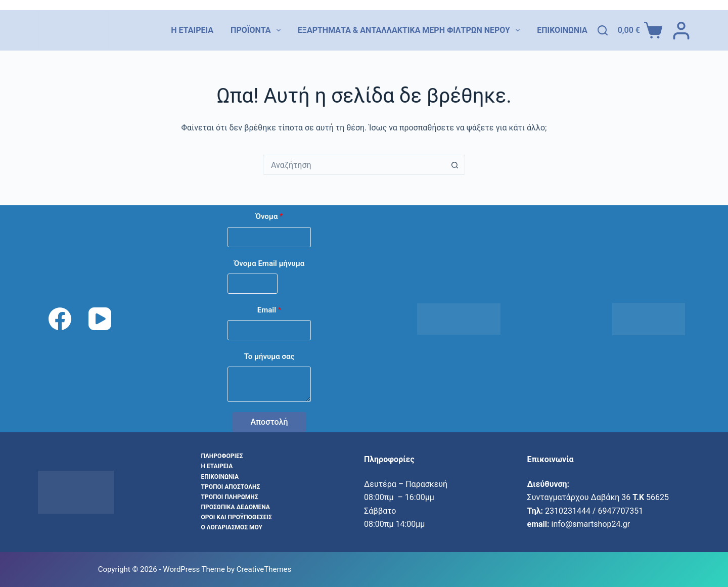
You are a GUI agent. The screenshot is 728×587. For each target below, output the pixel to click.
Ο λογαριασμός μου (232, 527)
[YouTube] (100, 319)
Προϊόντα (256, 30)
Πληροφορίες (222, 456)
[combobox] (354, 165)
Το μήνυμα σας (269, 356)
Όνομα (269, 216)
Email (269, 310)
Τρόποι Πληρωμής (230, 497)
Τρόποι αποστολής (231, 487)
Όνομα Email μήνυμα (269, 263)
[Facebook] (60, 319)
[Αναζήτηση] (603, 30)
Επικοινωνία (562, 30)
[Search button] (454, 165)
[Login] (681, 31)
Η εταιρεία (192, 30)
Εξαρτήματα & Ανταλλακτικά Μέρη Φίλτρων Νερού (409, 30)
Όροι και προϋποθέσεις (237, 517)
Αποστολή (269, 422)
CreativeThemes (264, 569)
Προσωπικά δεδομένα (236, 507)
